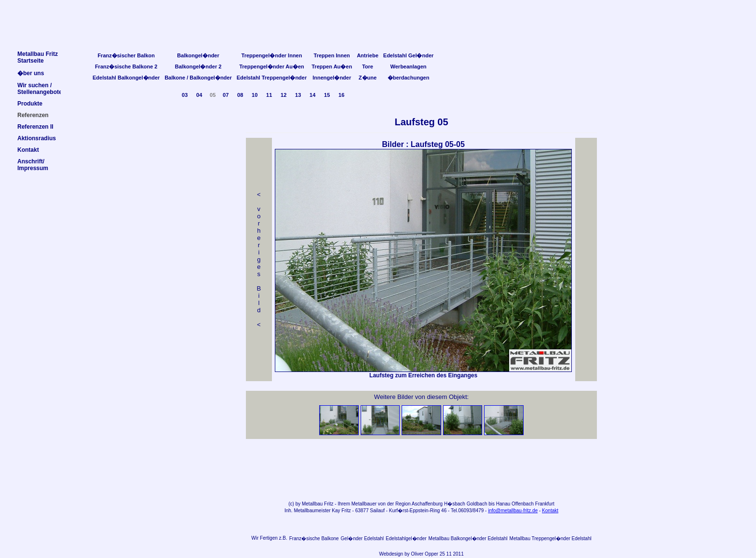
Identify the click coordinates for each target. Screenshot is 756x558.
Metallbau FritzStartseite (38, 57)
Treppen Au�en (332, 66)
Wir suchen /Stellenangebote (40, 89)
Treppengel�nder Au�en (272, 66)
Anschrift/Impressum (33, 165)
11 (269, 95)
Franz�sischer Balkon (126, 55)
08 (240, 95)
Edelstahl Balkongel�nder (126, 78)
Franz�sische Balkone (314, 538)
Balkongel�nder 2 (198, 66)
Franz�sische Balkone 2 (126, 66)
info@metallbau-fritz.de (513, 511)
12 (283, 95)
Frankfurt (545, 504)
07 (226, 95)
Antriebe (368, 55)
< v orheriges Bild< (259, 259)
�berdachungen (409, 78)
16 (341, 95)
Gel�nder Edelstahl (363, 538)
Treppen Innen (332, 55)
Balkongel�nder (198, 55)
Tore (368, 66)
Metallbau (312, 504)
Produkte (30, 104)
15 (327, 95)
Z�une (368, 78)
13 (298, 95)
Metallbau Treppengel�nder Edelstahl (551, 538)
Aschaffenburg (427, 504)
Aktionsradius (37, 138)
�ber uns (31, 73)
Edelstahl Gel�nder (409, 55)
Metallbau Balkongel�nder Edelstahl (468, 538)
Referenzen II (35, 127)
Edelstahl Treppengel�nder (272, 78)
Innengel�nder (332, 78)
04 (199, 95)
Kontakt (550, 511)
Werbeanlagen (409, 66)
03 (185, 95)
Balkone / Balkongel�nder (198, 78)
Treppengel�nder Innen (272, 55)
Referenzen (33, 115)
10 (255, 95)
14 (312, 95)
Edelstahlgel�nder (406, 538)
